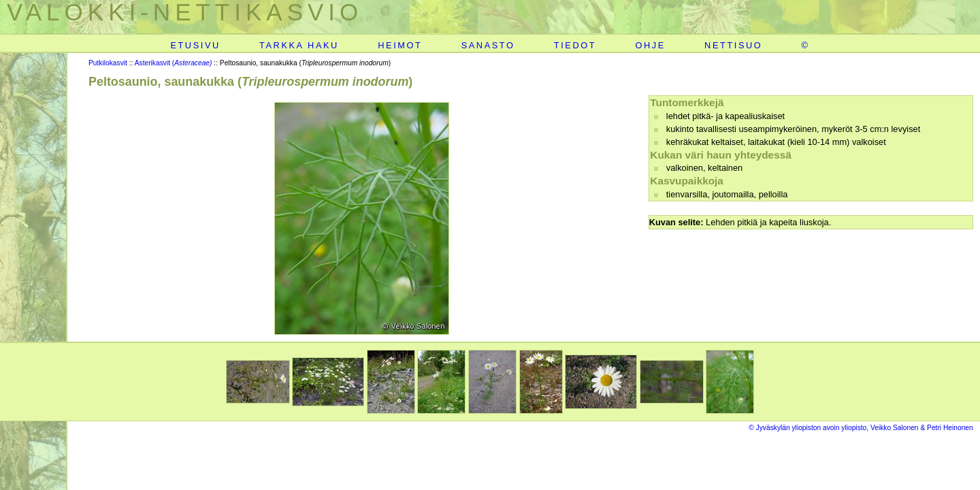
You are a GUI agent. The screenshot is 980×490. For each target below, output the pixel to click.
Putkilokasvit (108, 63)
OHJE (650, 45)
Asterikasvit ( (174, 63)
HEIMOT (400, 45)
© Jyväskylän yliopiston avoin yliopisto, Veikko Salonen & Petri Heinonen (861, 428)
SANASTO (488, 45)
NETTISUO (733, 45)
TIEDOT (575, 45)
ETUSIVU (195, 45)
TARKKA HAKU (299, 45)
